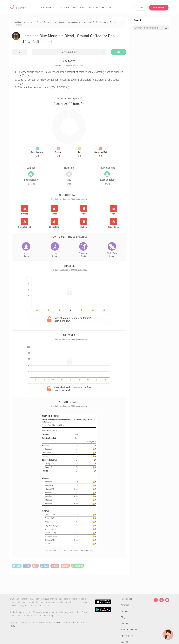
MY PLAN (93, 7)
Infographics (127, 599)
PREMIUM (107, 7)
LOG (118, 52)
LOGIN (141, 8)
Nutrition (125, 605)
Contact (124, 623)
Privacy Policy (70, 623)
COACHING (64, 7)
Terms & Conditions (54, 623)
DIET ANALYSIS (47, 7)
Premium (125, 611)
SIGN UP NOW (159, 8)
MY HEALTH (79, 7)
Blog (123, 617)
